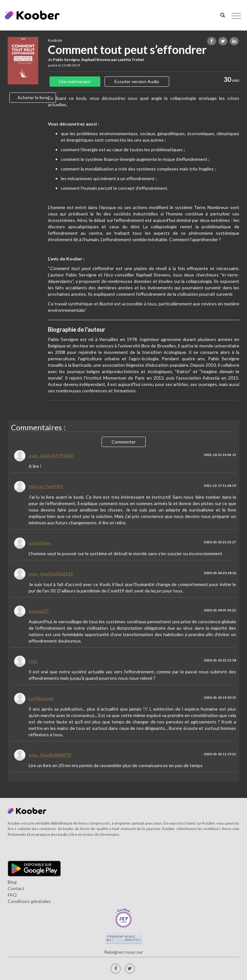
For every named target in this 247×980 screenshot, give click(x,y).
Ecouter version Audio (137, 81)
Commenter (124, 442)
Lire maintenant (75, 81)
